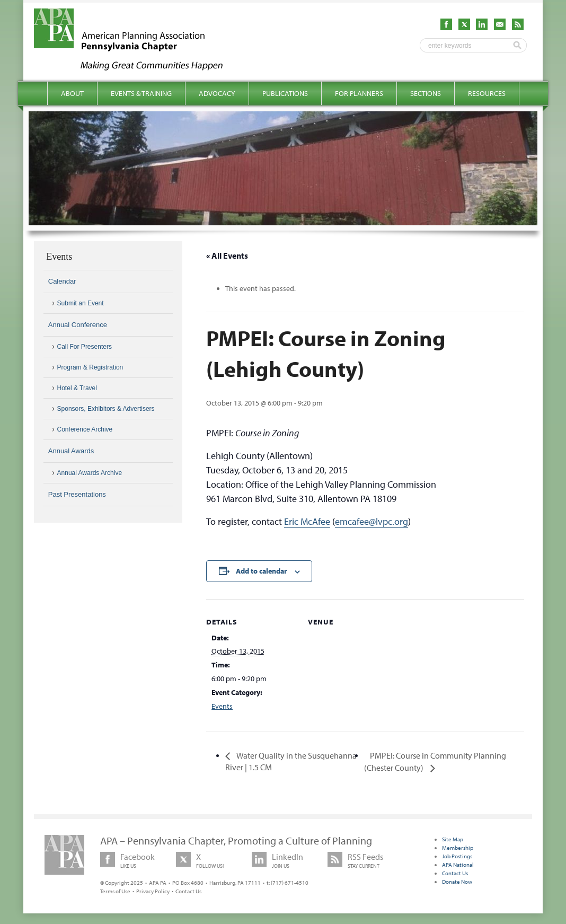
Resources (487, 93)
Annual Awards (71, 451)
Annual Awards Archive (90, 473)
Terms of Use (115, 891)
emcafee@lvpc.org (372, 521)
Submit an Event (81, 303)
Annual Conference (78, 325)
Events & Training (141, 93)
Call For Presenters (85, 347)
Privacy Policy (153, 891)
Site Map (453, 839)
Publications (285, 93)
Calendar (62, 281)
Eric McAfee (307, 521)
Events (222, 706)
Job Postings (457, 856)
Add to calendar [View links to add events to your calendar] (261, 571)
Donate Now (457, 882)
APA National (458, 865)
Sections (426, 93)
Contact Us (188, 891)
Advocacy (217, 93)
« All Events (227, 256)
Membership (458, 848)
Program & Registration (90, 367)
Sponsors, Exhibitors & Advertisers (106, 409)
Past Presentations (77, 494)
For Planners (359, 93)
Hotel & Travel (77, 388)
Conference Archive (85, 429)
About (72, 93)
